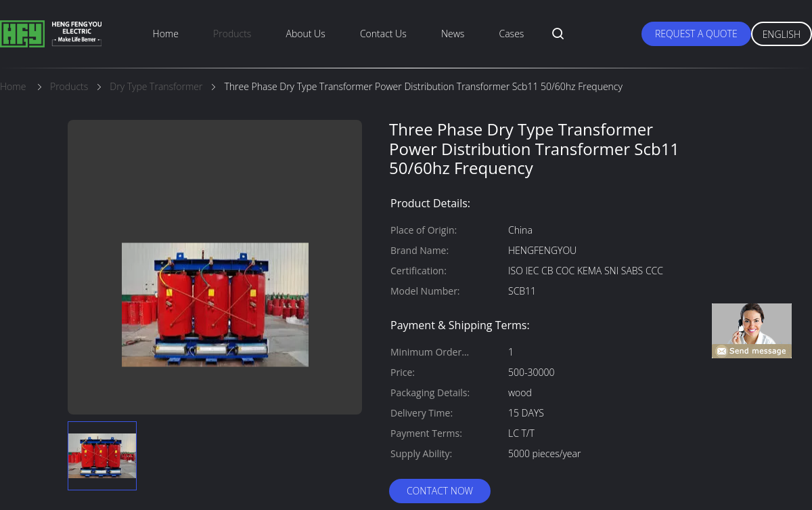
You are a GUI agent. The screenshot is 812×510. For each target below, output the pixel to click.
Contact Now (440, 491)
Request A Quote (696, 34)
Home (166, 34)
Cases (512, 34)
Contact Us (383, 34)
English (782, 34)
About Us (306, 34)
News (453, 34)
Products (232, 34)
